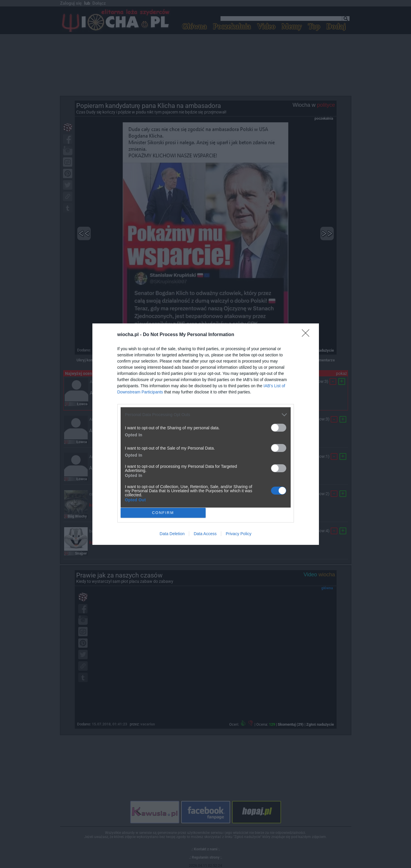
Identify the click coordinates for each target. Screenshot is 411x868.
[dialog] (206, 434)
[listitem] (206, 415)
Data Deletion (172, 534)
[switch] (279, 428)
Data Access (205, 534)
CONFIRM (163, 512)
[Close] (307, 335)
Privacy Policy (238, 534)
